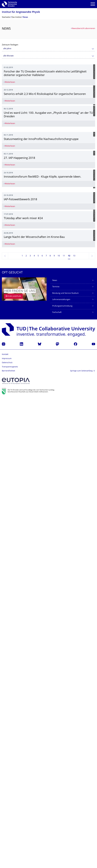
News (55, 750)
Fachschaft (57, 782)
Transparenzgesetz (10, 837)
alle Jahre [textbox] (7, 49)
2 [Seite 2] (26, 726)
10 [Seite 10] (59, 726)
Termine (56, 757)
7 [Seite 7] (46, 726)
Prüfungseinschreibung (62, 776)
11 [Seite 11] (64, 726)
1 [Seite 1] (22, 726)
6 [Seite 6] (42, 726)
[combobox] (48, 49)
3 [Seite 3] (30, 726)
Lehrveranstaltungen (61, 770)
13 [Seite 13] (74, 726)
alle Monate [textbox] (8, 56)
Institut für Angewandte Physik (21, 12)
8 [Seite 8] (50, 726)
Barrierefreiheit (8, 841)
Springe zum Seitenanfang (81, 841)
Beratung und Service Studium (65, 763)
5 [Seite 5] (38, 726)
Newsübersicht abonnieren (83, 29)
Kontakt (5, 824)
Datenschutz (7, 833)
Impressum (7, 829)
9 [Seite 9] (54, 726)
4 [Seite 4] (34, 726)
